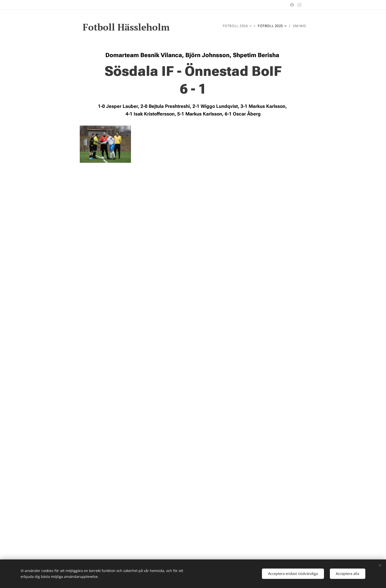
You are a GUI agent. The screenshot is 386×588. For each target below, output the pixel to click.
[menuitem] (238, 26)
